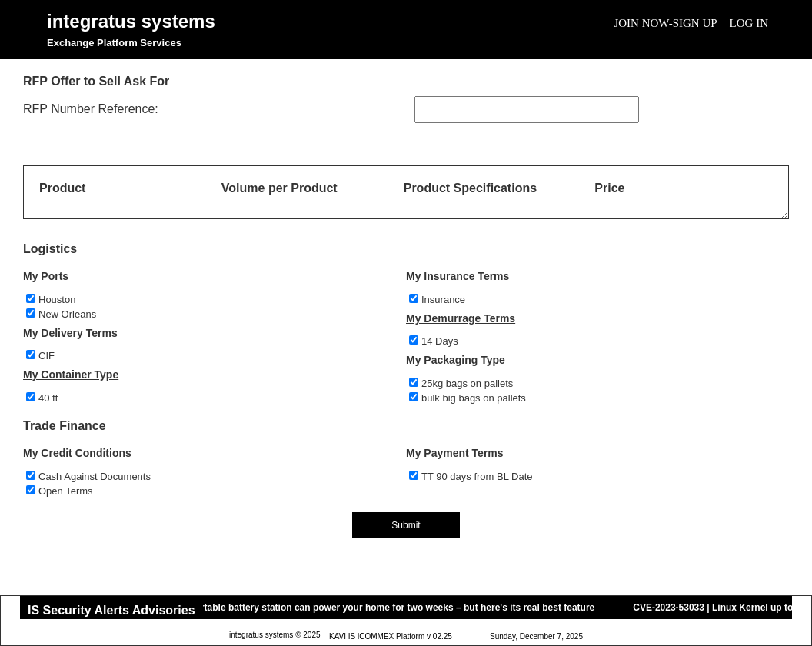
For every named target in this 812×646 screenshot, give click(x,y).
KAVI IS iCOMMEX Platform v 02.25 (391, 637)
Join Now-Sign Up (665, 23)
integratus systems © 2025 (275, 636)
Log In (749, 23)
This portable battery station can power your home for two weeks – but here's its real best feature (386, 608)
